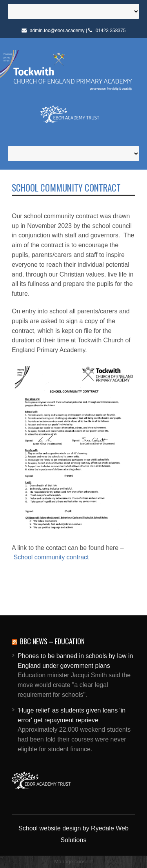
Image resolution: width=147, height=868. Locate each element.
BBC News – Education (52, 641)
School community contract (51, 557)
